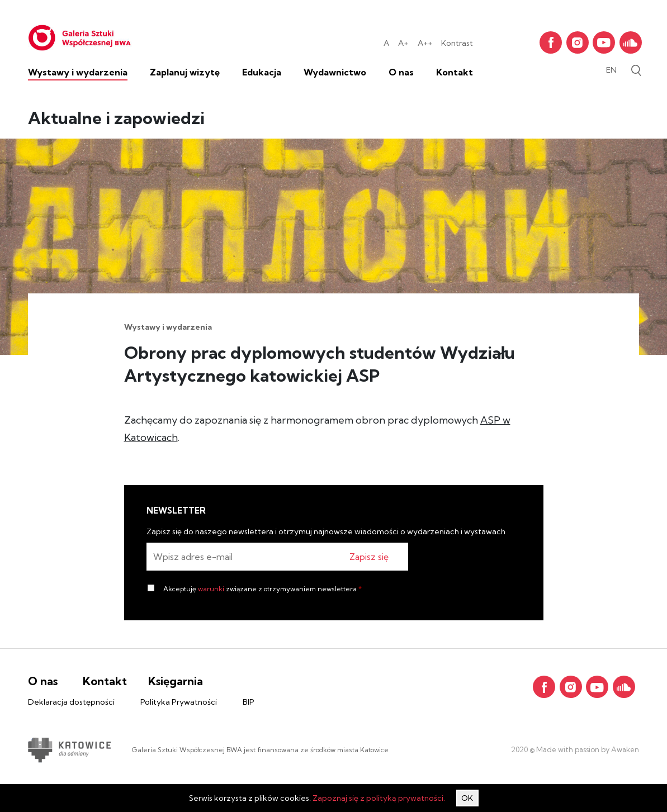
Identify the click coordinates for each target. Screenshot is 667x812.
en (611, 70)
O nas (401, 72)
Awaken (624, 749)
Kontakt (455, 72)
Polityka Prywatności (179, 702)
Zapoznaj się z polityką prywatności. (379, 798)
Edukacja (262, 72)
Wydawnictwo (335, 72)
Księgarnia (176, 681)
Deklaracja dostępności (71, 702)
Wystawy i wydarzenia (78, 72)
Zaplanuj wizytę (185, 72)
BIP (249, 702)
